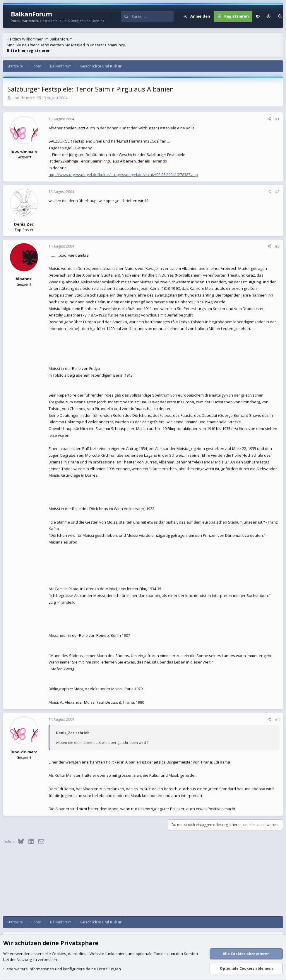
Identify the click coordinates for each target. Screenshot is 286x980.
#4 (277, 719)
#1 (277, 119)
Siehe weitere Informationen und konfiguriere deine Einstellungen (62, 969)
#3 (277, 246)
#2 (277, 192)
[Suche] (153, 16)
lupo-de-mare (23, 98)
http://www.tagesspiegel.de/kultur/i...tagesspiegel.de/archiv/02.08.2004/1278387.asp (123, 175)
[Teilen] (269, 119)
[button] (269, 16)
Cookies (59, 954)
